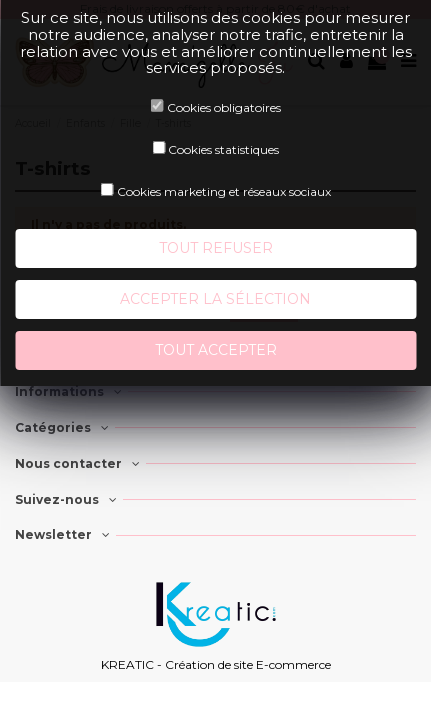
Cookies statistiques (223, 149)
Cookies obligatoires (224, 107)
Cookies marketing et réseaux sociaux (224, 191)
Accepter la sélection (215, 299)
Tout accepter (216, 350)
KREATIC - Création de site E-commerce (216, 664)
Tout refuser (216, 248)
